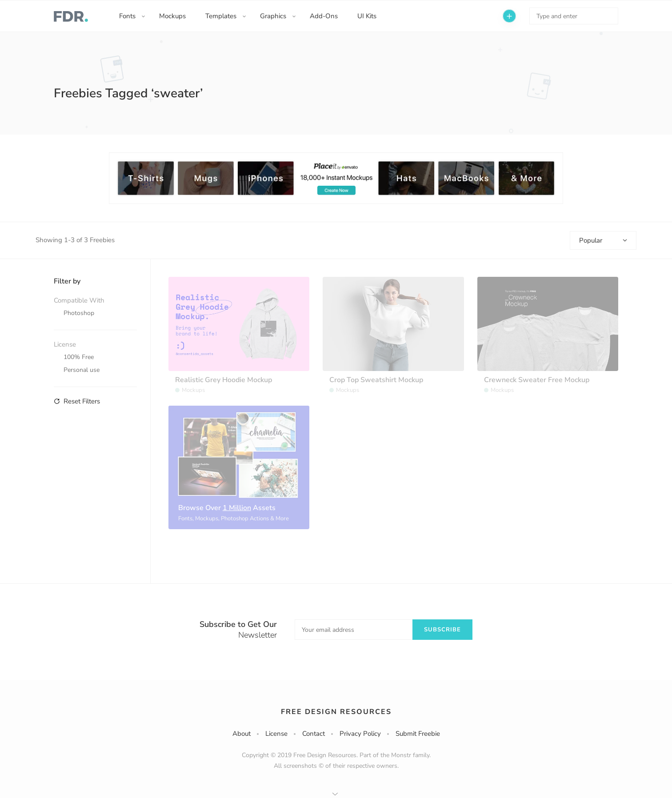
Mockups (172, 16)
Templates (221, 16)
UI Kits (367, 16)
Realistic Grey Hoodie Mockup (224, 380)
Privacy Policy (360, 734)
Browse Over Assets (227, 508)
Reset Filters (77, 401)
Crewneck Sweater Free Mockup (537, 380)
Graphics (273, 16)
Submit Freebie (418, 734)
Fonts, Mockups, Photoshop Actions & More (234, 519)
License (276, 734)
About (242, 734)
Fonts (127, 16)
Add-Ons (324, 16)
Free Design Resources (336, 712)
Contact (314, 734)
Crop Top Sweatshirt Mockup (376, 380)
